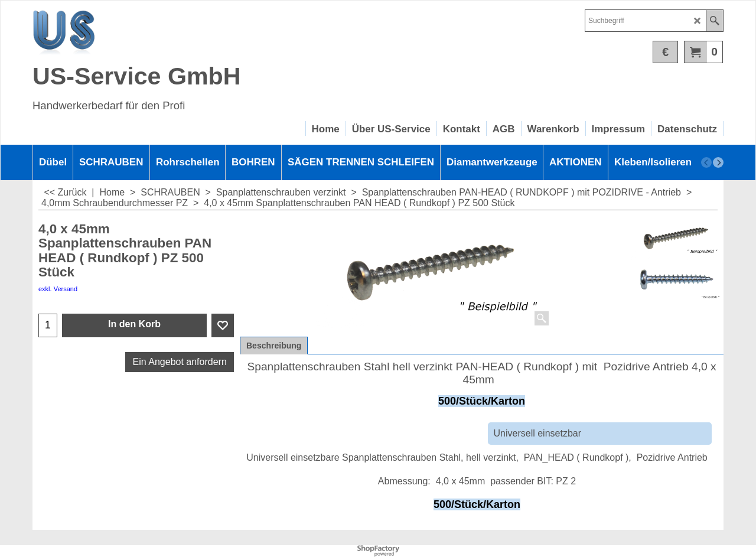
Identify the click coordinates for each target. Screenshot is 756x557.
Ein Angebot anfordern (180, 362)
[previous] (706, 162)
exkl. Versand (58, 289)
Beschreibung (274, 346)
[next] (718, 162)
